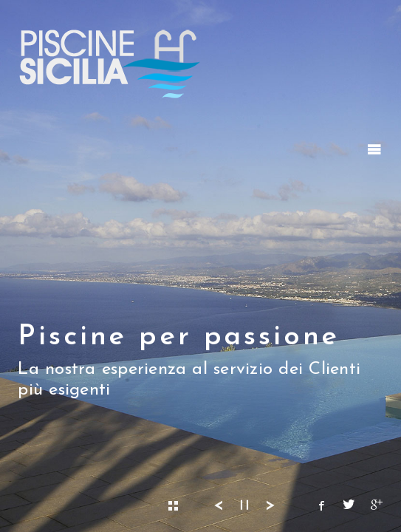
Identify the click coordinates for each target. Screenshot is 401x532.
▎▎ (247, 506)
